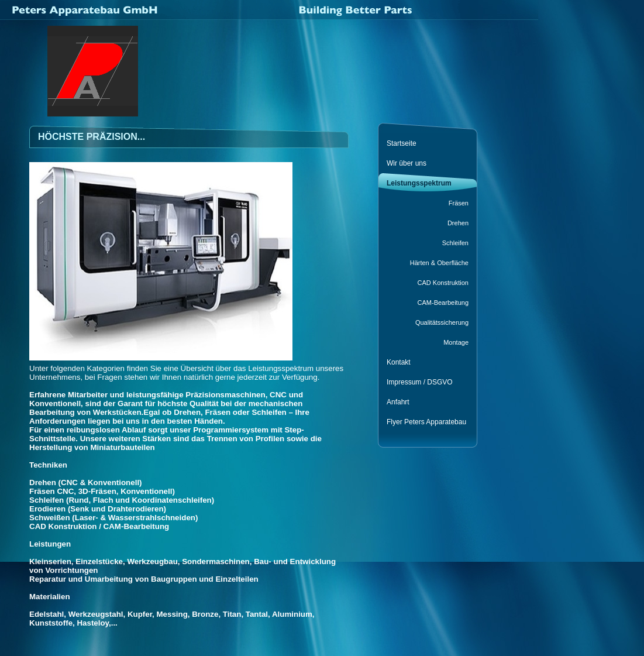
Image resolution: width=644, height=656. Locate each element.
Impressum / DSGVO (420, 382)
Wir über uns (407, 163)
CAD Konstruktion (443, 283)
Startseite (402, 143)
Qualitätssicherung (442, 322)
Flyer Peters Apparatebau (426, 422)
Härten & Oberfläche (439, 263)
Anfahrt (398, 402)
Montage (456, 342)
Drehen (458, 223)
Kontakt (399, 362)
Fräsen (459, 203)
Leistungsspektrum (419, 183)
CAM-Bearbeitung (443, 303)
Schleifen (455, 243)
